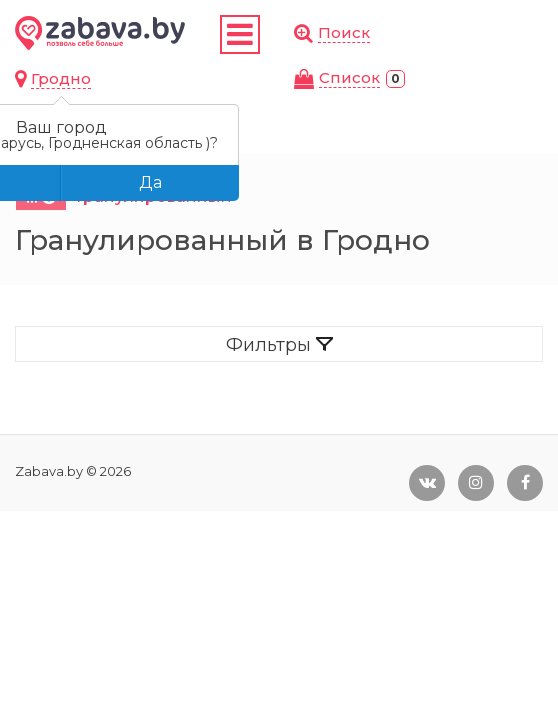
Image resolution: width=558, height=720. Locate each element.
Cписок (349, 77)
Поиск (344, 32)
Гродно (61, 78)
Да (150, 182)
